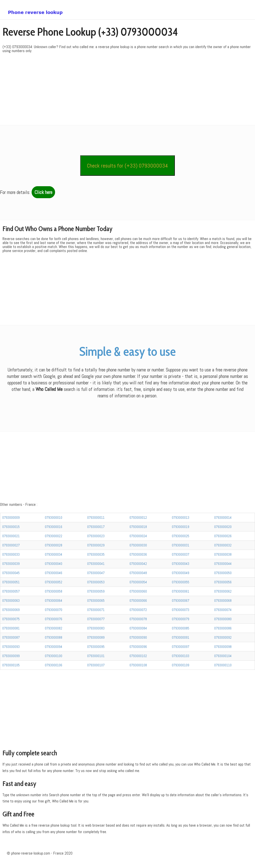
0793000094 (54, 647)
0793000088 (54, 637)
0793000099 (11, 656)
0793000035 (96, 554)
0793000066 (138, 601)
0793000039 (11, 564)
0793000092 (223, 637)
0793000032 (223, 545)
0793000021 (11, 536)
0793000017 (96, 527)
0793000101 (96, 656)
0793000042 (138, 564)
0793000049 (181, 573)
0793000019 (181, 527)
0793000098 (223, 647)
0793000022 (54, 536)
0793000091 (181, 637)
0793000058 (54, 591)
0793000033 (11, 554)
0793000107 (96, 665)
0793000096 (138, 647)
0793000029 (96, 545)
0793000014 (223, 518)
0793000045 (11, 573)
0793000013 (181, 518)
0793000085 (181, 628)
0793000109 (181, 665)
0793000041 (96, 564)
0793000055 (181, 582)
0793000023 (96, 536)
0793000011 (96, 518)
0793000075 (11, 619)
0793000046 (54, 573)
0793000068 (223, 601)
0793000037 (181, 554)
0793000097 (181, 647)
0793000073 (181, 610)
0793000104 (223, 656)
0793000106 (54, 665)
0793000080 (223, 619)
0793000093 (11, 647)
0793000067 (181, 601)
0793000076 (54, 619)
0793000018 (138, 527)
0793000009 (11, 518)
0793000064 (54, 601)
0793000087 (11, 637)
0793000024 (138, 536)
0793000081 (11, 628)
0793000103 (181, 656)
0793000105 (11, 665)
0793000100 (54, 656)
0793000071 (96, 610)
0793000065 (96, 601)
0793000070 (54, 610)
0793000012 (138, 518)
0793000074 (223, 610)
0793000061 (181, 591)
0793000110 (223, 665)
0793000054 (138, 582)
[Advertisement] (127, 90)
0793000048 (138, 573)
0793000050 (223, 573)
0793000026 (223, 536)
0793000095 (96, 647)
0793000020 (223, 527)
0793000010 (54, 518)
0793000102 (138, 656)
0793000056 (223, 582)
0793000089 (96, 637)
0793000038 (223, 554)
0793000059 (96, 591)
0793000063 (11, 601)
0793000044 (223, 564)
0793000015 (11, 527)
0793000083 (96, 628)
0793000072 (138, 610)
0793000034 (54, 554)
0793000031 (181, 545)
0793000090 (138, 637)
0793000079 (181, 619)
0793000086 (223, 628)
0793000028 (54, 545)
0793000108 (138, 665)
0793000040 (54, 564)
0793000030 (138, 545)
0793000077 (96, 619)
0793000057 (11, 591)
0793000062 (223, 591)
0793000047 (96, 573)
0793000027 (11, 545)
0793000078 (138, 619)
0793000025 (181, 536)
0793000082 (54, 628)
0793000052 (54, 582)
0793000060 (138, 591)
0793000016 (54, 527)
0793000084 (138, 628)
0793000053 (96, 582)
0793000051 (11, 582)
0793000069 (11, 610)
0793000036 (138, 554)
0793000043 (181, 564)
